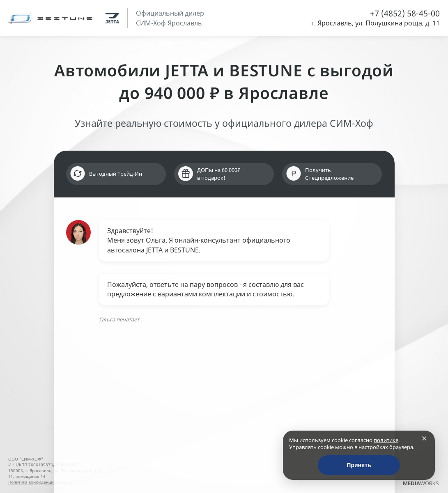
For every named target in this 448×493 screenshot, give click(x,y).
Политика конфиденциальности (40, 482)
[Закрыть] (424, 439)
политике (386, 440)
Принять (359, 465)
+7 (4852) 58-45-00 (405, 13)
